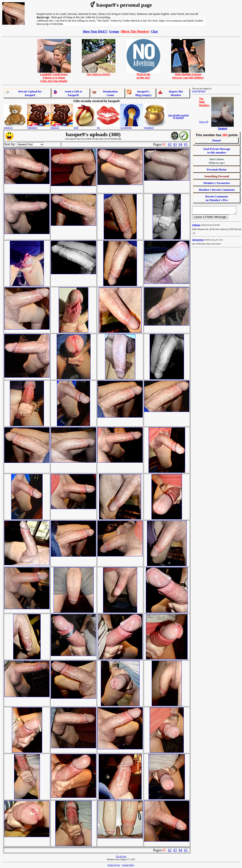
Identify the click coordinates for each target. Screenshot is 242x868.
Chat (154, 31)
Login (195, 91)
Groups (114, 31)
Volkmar (196, 226)
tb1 (98, 128)
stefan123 (8, 128)
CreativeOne (126, 128)
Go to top (121, 856)
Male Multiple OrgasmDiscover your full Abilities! (188, 75)
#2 (170, 144)
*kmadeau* (32, 128)
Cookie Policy (128, 865)
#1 (164, 144)
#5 (186, 144)
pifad (76, 128)
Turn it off (204, 122)
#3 (175, 144)
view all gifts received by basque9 (178, 116)
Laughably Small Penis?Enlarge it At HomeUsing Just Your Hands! (54, 76)
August (223, 128)
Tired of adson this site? (143, 75)
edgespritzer (198, 241)
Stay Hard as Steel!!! (99, 73)
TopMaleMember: (204, 102)
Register (202, 91)
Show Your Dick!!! (95, 31)
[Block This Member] (135, 31)
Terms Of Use (114, 865)
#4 (180, 144)
